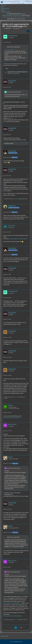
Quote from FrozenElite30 (14, 92)
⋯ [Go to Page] (13, 628)
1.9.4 (18, 17)
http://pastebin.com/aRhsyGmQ (18, 239)
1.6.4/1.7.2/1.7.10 (7, 17)
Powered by (16, 642)
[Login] (26, 2)
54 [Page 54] (21, 628)
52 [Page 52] (16, 628)
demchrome (16, 620)
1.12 (28, 17)
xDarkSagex (16, 397)
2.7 (18, 15)
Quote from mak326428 (13, 47)
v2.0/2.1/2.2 (5, 15)
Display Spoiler (10, 143)
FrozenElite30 (10, 49)
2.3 (10, 15)
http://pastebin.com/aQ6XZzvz (12, 418)
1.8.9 (14, 17)
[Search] (22, 2)
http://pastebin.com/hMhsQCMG (12, 616)
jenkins (23, 14)
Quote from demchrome (14, 468)
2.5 (13, 15)
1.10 (21, 17)
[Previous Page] (8, 628)
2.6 (16, 15)
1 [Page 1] (11, 628)
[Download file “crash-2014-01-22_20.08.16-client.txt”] (16, 73)
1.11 (25, 17)
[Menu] (30, 2)
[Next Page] (24, 628)
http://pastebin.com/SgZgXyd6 (12, 603)
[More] (28, 42)
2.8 (21, 15)
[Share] (28, 31)
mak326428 (16, 199)
